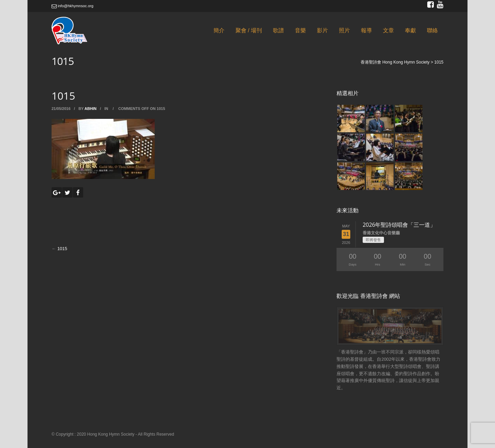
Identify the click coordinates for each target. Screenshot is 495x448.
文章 (388, 30)
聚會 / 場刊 (249, 30)
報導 (366, 30)
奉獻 (410, 30)
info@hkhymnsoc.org (73, 6)
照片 (344, 30)
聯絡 (432, 30)
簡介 (219, 30)
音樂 (300, 30)
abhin (91, 109)
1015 (62, 249)
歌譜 (278, 30)
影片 (322, 30)
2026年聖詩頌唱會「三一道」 (399, 225)
